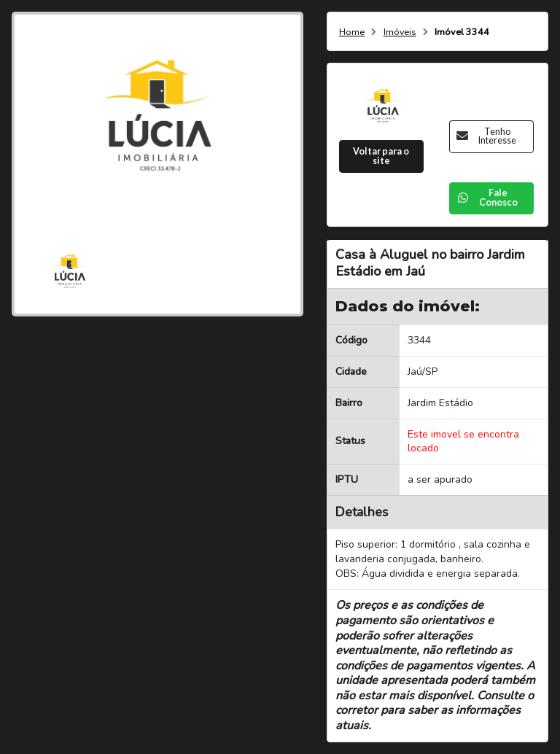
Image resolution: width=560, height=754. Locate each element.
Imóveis (400, 32)
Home (352, 32)
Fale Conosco (487, 198)
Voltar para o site (381, 156)
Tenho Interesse (486, 136)
